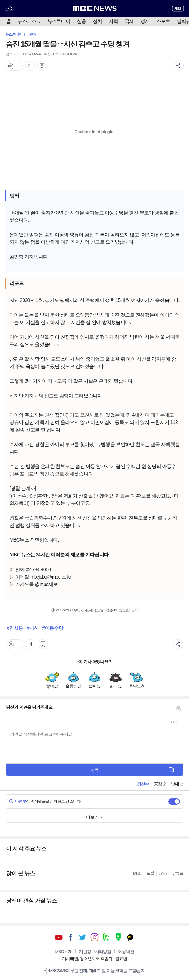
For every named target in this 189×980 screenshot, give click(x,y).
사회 (113, 21)
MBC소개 (63, 952)
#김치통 (15, 628)
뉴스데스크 (29, 21)
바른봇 (18, 801)
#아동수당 (53, 628)
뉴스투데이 (59, 21)
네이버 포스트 (118, 937)
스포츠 (163, 21)
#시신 (33, 628)
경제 (145, 21)
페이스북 (71, 937)
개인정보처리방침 (95, 952)
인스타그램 (94, 937)
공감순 (160, 784)
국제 (129, 21)
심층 (82, 21)
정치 (97, 21)
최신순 (143, 784)
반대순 (177, 784)
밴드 (106, 937)
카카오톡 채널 (130, 937)
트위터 (83, 937)
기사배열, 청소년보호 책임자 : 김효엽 (94, 959)
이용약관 (126, 952)
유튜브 (59, 937)
